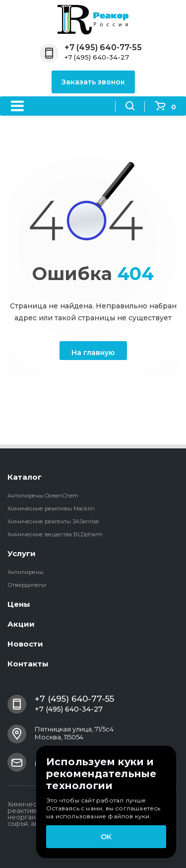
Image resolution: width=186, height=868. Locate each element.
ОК (106, 837)
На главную (93, 353)
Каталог (25, 477)
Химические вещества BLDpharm (55, 534)
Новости (25, 644)
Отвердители (27, 585)
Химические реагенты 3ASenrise (53, 521)
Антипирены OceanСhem (43, 496)
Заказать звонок (93, 82)
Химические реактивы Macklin (51, 508)
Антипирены (26, 572)
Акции (21, 624)
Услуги (22, 553)
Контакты (28, 664)
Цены (19, 604)
